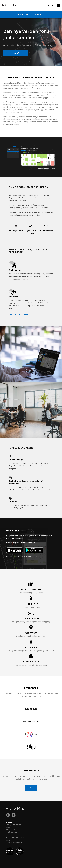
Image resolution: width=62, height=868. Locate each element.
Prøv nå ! (16, 53)
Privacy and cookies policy (16, 837)
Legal (8, 840)
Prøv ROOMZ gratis (31, 15)
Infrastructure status (14, 843)
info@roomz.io (12, 832)
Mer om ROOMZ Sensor (20, 315)
